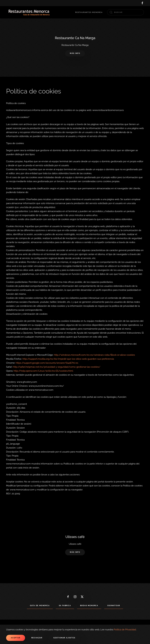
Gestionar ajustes (64, 638)
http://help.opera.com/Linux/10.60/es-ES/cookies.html (43, 371)
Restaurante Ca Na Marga (75, 38)
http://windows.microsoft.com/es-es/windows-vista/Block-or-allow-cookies (94, 355)
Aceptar (16, 638)
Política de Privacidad (125, 630)
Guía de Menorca (40, 606)
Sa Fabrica (65, 606)
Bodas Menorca (89, 606)
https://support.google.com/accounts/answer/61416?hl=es (47, 363)
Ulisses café (75, 537)
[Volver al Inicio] (29, 12)
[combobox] (126, 12)
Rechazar (37, 638)
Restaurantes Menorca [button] (89, 12)
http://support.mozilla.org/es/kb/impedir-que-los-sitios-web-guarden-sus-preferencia (68, 359)
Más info (75, 53)
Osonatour (114, 606)
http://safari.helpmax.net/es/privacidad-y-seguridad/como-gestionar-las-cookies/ (57, 367)
